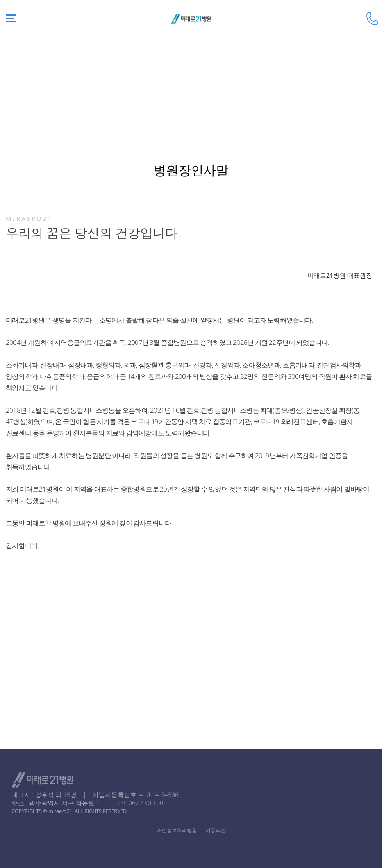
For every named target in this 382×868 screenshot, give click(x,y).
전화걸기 (372, 19)
